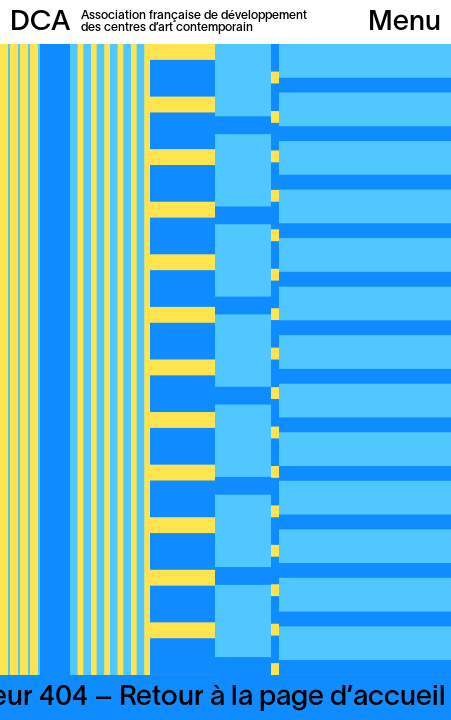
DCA (40, 23)
